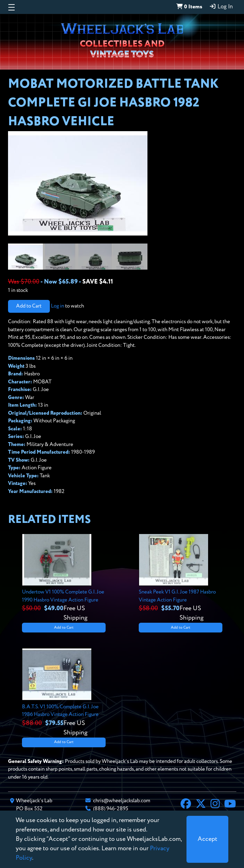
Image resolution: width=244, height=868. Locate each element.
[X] (201, 805)
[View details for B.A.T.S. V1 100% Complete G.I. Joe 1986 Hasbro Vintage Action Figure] (64, 693)
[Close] (207, 839)
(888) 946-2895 (111, 809)
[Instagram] (215, 805)
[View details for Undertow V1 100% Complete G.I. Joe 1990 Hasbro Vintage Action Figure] (64, 578)
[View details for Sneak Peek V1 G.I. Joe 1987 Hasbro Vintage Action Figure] (181, 578)
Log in (58, 306)
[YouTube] (230, 805)
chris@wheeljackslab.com (122, 801)
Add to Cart (29, 306)
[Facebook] (186, 805)
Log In (221, 7)
